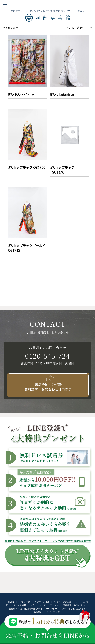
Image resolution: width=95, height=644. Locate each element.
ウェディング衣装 (63, 602)
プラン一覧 (25, 602)
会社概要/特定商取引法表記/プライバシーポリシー (33, 609)
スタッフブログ (38, 605)
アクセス (54, 605)
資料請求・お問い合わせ (75, 605)
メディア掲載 (20, 605)
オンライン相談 (42, 602)
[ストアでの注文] (77, 28)
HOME (11, 602)
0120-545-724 (47, 356)
